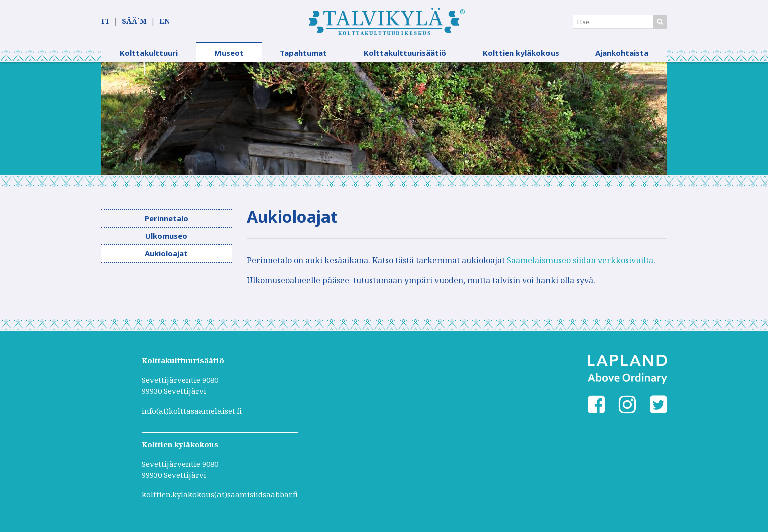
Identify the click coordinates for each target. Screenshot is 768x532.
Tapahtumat (303, 53)
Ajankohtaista (622, 53)
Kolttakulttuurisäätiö (405, 53)
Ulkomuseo (166, 236)
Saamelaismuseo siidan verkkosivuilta (580, 260)
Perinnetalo (167, 218)
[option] (384, 119)
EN (164, 21)
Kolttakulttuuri (149, 53)
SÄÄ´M (134, 21)
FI (105, 21)
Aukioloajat (166, 253)
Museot (229, 53)
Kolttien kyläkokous (521, 53)
